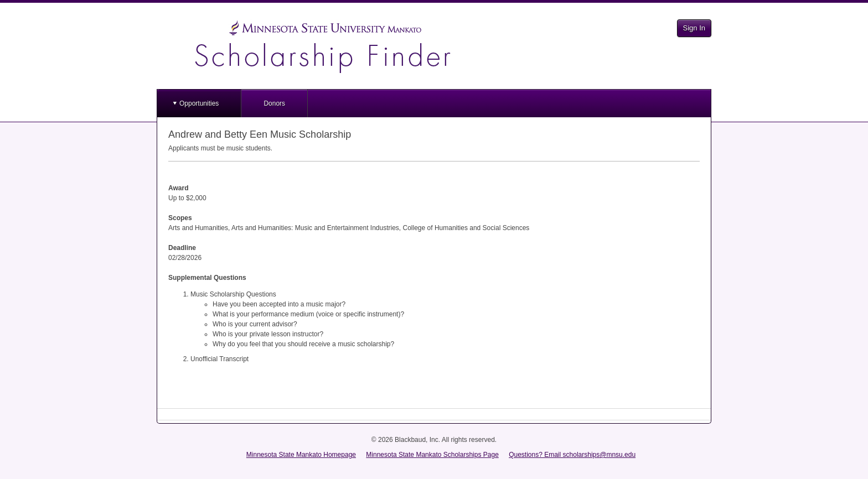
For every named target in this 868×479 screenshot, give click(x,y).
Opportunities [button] (199, 103)
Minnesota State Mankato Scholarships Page (432, 455)
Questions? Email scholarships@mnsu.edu (572, 455)
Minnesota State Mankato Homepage (301, 455)
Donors (274, 103)
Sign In (694, 28)
